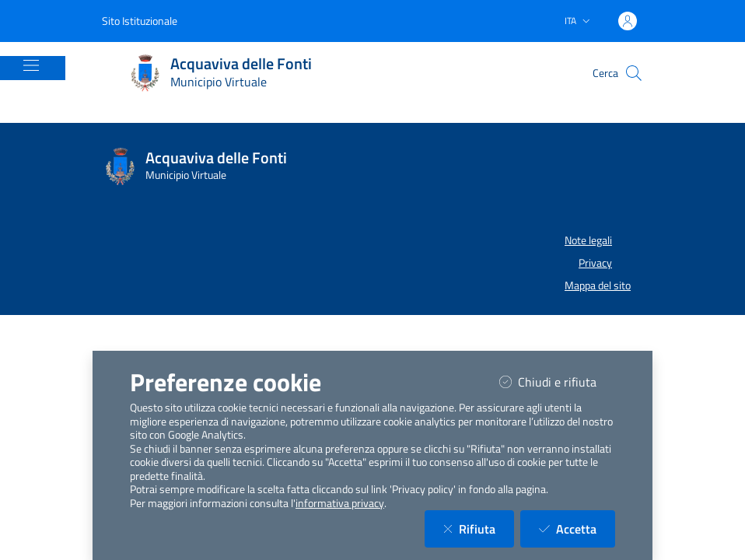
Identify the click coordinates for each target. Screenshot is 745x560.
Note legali (588, 240)
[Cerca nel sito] (634, 73)
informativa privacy (340, 503)
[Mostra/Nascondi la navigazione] (31, 65)
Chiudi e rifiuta (557, 381)
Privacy (595, 263)
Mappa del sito (598, 285)
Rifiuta (479, 528)
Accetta (577, 528)
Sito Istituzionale (140, 21)
